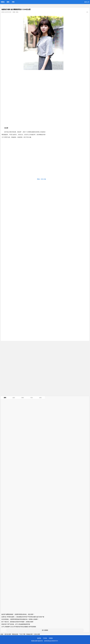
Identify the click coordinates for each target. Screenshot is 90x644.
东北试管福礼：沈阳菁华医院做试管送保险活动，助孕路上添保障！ (20, 619)
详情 (13, 2)
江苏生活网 (37, 634)
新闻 (8, 2)
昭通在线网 (3, 2)
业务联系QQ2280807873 (51, 641)
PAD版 (45, 638)
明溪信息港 (15, 634)
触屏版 (39, 638)
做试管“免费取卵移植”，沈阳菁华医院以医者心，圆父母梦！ (18, 614)
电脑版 (51, 638)
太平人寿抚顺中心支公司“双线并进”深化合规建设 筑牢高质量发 (19, 627)
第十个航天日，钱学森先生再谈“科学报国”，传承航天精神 (17, 622)
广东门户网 (22, 634)
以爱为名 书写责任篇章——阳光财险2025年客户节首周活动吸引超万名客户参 (23, 617)
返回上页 (87, 2)
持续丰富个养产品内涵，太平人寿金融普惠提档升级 (16, 624)
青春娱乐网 (29, 634)
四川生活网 (8, 634)
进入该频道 (45, 630)
